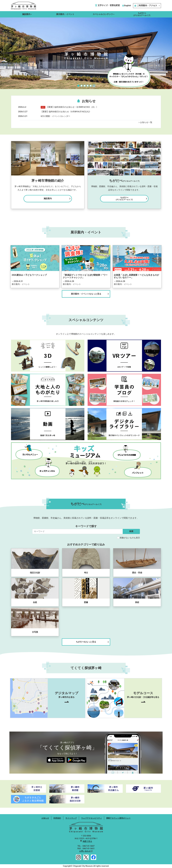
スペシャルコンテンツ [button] (103, 14)
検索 (131, 531)
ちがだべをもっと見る (93, 642)
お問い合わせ (85, 851)
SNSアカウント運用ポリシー (118, 818)
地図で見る (87, 841)
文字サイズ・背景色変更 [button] (107, 5)
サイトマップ (71, 818)
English (126, 6)
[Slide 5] (91, 86)
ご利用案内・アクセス (147, 6)
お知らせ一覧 (145, 122)
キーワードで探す (86, 526)
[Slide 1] (78, 86)
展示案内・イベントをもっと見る (90, 294)
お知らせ (45, 818)
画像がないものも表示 (130, 538)
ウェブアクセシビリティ (92, 818)
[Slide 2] (81, 86)
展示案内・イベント (65, 14)
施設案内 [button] (26, 14)
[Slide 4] (88, 86)
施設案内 (58, 199)
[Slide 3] (85, 86)
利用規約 (57, 818)
